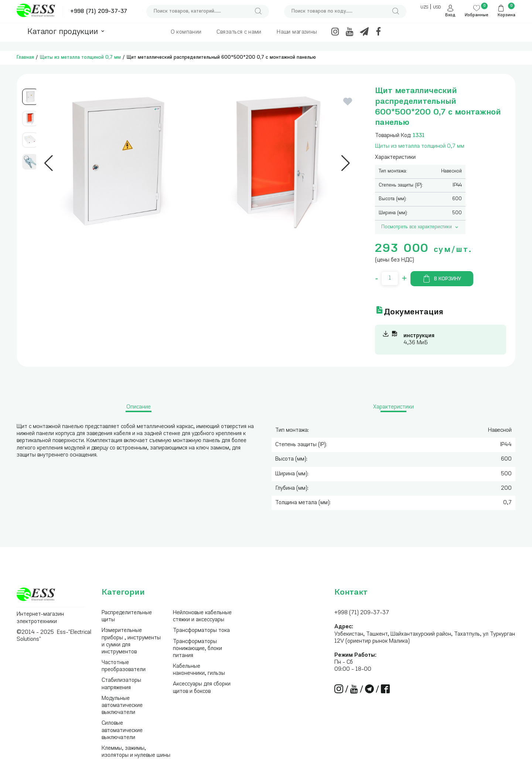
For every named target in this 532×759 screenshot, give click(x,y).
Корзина (507, 15)
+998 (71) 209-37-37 (99, 12)
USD (437, 8)
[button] (49, 163)
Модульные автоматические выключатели (122, 706)
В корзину (442, 279)
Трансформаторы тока (201, 631)
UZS (424, 8)
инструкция (419, 336)
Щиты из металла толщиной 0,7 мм (80, 57)
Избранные (477, 15)
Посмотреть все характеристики (420, 227)
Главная (25, 57)
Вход (450, 15)
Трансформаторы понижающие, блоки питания (197, 649)
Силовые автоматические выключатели (122, 730)
